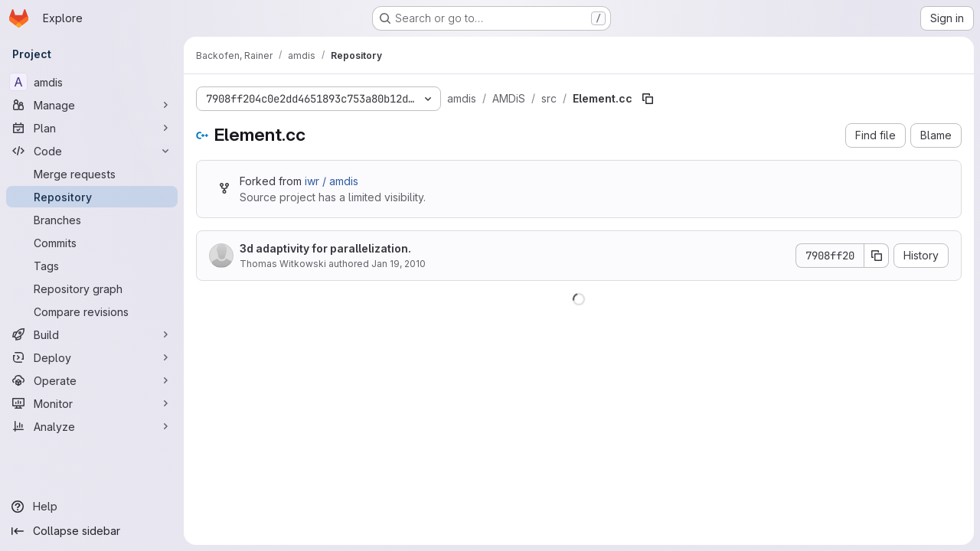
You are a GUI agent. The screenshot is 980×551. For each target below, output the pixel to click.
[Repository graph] (92, 289)
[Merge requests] (92, 174)
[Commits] (92, 243)
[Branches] (92, 220)
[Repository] (92, 197)
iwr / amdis (332, 181)
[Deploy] (92, 357)
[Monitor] (92, 403)
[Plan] (92, 128)
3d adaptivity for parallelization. (325, 248)
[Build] (92, 334)
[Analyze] (92, 426)
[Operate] (92, 380)
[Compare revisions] (92, 311)
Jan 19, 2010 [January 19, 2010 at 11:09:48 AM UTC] (399, 264)
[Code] (92, 151)
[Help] (92, 507)
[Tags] (92, 266)
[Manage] (92, 105)
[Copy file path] (648, 99)
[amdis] (92, 82)
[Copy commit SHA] (877, 256)
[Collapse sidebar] (92, 531)
